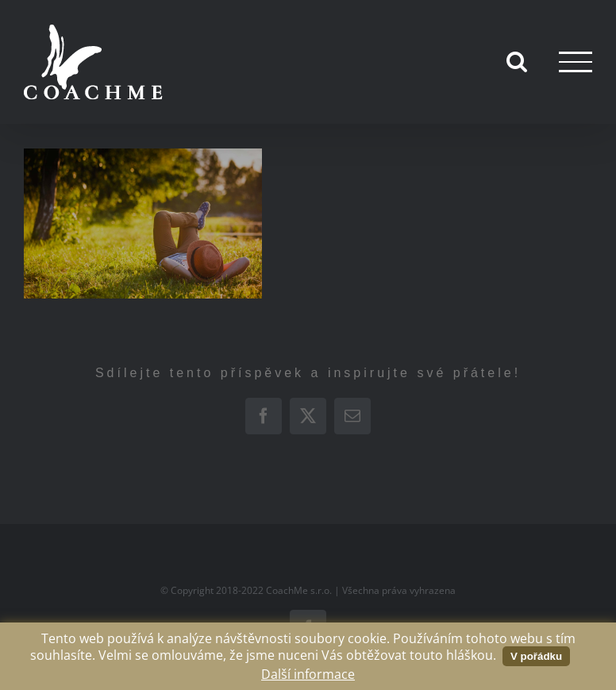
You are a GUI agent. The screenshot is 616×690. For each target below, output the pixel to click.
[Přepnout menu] (576, 62)
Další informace (308, 674)
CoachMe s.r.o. (299, 590)
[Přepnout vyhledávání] (517, 61)
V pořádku (536, 656)
